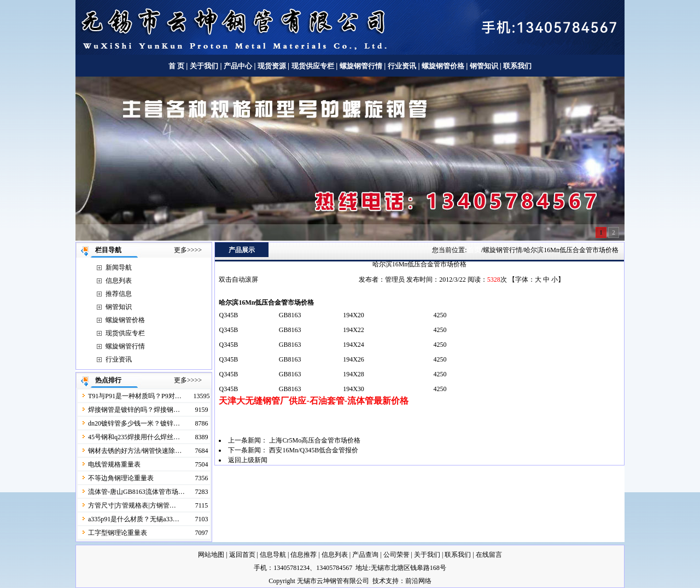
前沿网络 (418, 581)
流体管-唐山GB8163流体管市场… (136, 492)
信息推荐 (304, 555)
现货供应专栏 (313, 66)
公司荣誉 (396, 555)
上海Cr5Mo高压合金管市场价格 (315, 440)
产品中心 (238, 66)
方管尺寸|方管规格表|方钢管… (132, 505)
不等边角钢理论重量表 (121, 478)
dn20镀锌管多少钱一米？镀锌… (134, 423)
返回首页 (242, 555)
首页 (474, 250)
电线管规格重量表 (114, 464)
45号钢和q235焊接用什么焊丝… (134, 437)
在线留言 (489, 555)
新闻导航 (119, 267)
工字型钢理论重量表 (118, 533)
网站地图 (211, 555)
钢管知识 (484, 66)
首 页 (176, 66)
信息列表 (119, 281)
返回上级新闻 (248, 460)
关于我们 (204, 66)
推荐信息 (119, 294)
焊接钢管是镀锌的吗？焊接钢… (134, 410)
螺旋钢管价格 (444, 66)
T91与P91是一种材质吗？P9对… (135, 396)
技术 (379, 581)
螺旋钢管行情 (361, 66)
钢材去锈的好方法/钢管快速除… (135, 451)
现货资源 (272, 66)
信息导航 (273, 555)
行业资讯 (402, 66)
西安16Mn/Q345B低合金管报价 (314, 450)
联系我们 (517, 66)
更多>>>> (188, 250)
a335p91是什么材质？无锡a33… (134, 519)
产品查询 (365, 555)
